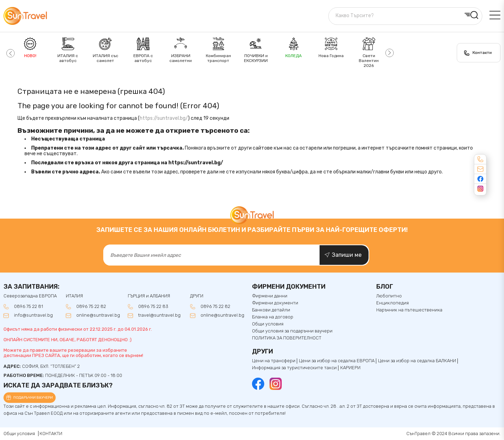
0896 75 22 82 (91, 307)
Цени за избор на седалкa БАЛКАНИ (417, 361)
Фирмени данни (270, 296)
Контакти (482, 53)
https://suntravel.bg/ (164, 118)
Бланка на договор (273, 317)
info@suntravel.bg (33, 315)
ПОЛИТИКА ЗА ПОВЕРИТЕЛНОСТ (287, 338)
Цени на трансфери (274, 361)
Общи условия (268, 324)
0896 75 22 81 (29, 307)
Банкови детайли (271, 310)
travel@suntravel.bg (159, 315)
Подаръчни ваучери (33, 398)
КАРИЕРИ (350, 368)
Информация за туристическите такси (294, 368)
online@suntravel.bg (98, 315)
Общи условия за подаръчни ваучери (292, 331)
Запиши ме (347, 255)
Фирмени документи (275, 303)
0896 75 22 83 (153, 307)
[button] (10, 53)
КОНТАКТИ (51, 434)
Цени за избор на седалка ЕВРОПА (337, 361)
